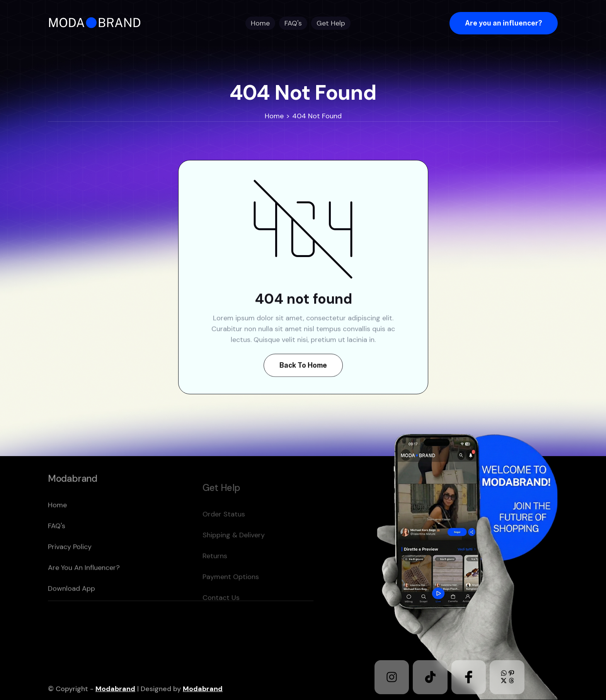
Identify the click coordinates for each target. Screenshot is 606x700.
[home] (97, 23)
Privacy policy (70, 565)
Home (274, 116)
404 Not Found (317, 116)
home (57, 523)
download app (71, 606)
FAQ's (57, 544)
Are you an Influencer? (84, 586)
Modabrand (115, 689)
